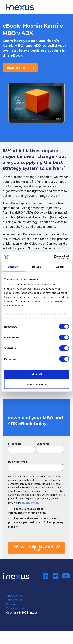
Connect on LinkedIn (45, 576)
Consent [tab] (13, 267)
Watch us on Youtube (65, 576)
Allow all (36, 374)
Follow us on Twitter (55, 576)
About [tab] (60, 267)
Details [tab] (36, 267)
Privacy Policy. (30, 503)
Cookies (11, 604)
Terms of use (14, 600)
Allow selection (36, 384)
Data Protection (16, 608)
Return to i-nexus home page (16, 578)
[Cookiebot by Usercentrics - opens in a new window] (54, 257)
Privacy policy (15, 596)
